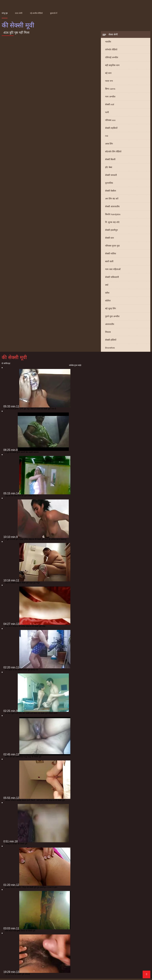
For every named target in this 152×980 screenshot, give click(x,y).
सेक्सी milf (110, 106)
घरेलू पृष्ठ (5, 13)
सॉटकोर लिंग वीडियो (113, 153)
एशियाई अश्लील (112, 59)
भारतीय (108, 43)
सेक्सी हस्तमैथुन (111, 231)
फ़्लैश (107, 294)
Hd (107, 137)
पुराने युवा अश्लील (112, 318)
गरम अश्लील (110, 98)
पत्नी (107, 114)
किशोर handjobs (113, 216)
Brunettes (110, 349)
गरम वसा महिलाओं (113, 271)
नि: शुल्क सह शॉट (112, 224)
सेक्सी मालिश (111, 255)
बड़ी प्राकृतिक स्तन (112, 67)
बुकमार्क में (54, 13)
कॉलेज (108, 302)
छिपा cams (110, 90)
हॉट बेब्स (109, 169)
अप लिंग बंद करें (112, 200)
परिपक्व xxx (110, 122)
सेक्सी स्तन (109, 239)
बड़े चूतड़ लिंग (111, 310)
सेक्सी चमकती (111, 176)
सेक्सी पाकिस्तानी (112, 278)
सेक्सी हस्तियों (111, 341)
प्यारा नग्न (109, 82)
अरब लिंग (109, 145)
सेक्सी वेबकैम (111, 192)
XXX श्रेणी (19, 13)
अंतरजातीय (110, 326)
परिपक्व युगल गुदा (112, 247)
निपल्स (108, 333)
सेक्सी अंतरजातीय (112, 208)
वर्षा (107, 286)
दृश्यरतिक (109, 184)
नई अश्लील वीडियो (36, 13)
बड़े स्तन (108, 74)
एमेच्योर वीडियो (111, 51)
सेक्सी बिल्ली (110, 161)
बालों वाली (109, 263)
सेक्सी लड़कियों (111, 129)
